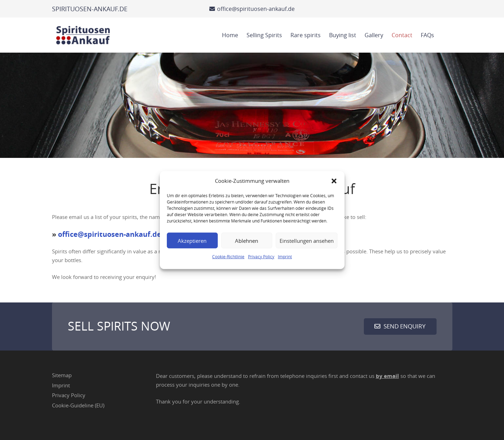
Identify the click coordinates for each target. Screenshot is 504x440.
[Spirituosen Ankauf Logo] (83, 35)
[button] (334, 181)
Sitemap (62, 375)
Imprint (285, 256)
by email (387, 376)
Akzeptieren (192, 240)
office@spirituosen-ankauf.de (110, 234)
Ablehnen (247, 240)
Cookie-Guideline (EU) (78, 405)
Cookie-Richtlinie (228, 256)
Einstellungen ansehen (307, 240)
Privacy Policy (261, 256)
